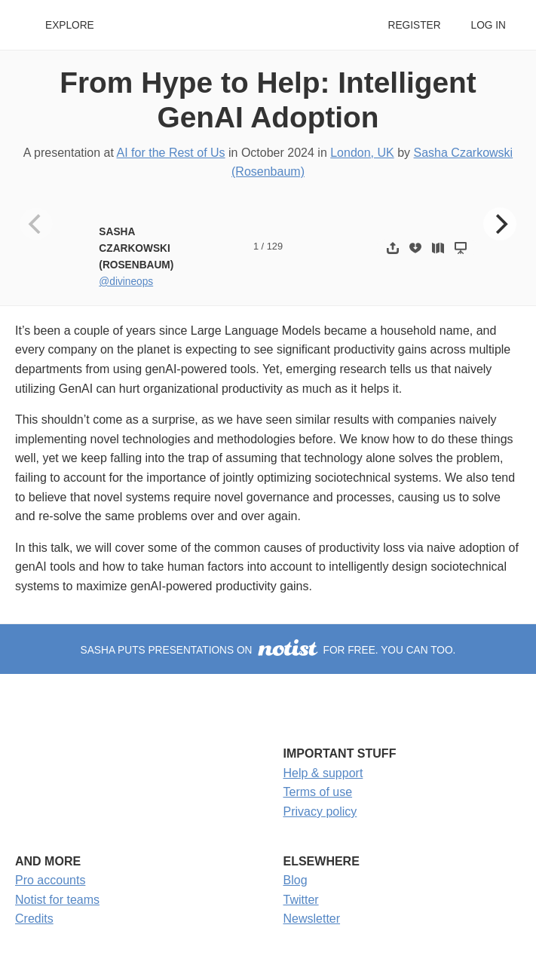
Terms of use (318, 792)
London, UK (362, 153)
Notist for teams (57, 900)
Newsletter (312, 919)
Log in (489, 25)
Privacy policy (320, 812)
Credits (34, 919)
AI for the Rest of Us (171, 153)
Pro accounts (50, 880)
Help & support (323, 773)
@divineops (126, 282)
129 (275, 246)
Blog (296, 880)
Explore (70, 25)
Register (414, 25)
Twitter (301, 900)
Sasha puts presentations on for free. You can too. (268, 650)
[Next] (500, 224)
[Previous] (36, 224)
